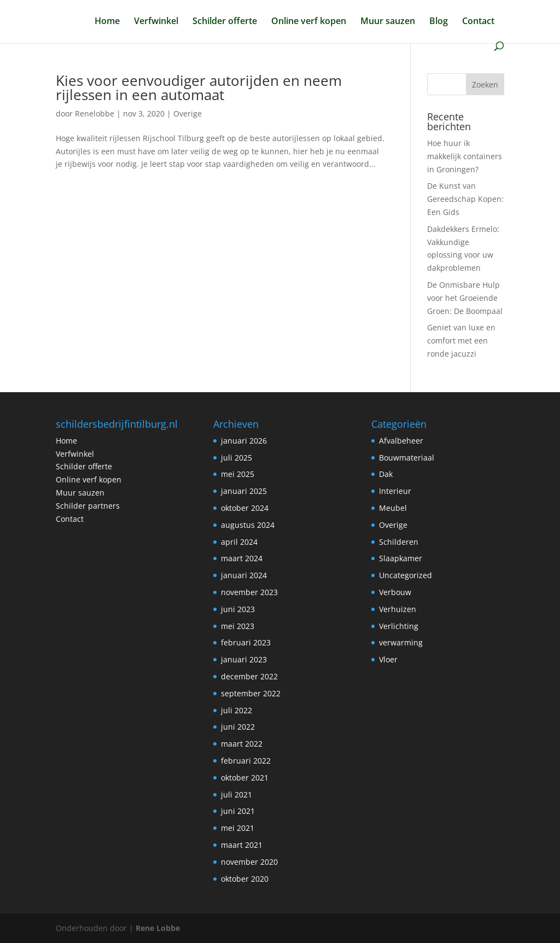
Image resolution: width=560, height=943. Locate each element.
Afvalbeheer (401, 441)
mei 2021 (238, 828)
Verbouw (395, 592)
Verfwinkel (156, 22)
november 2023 (249, 592)
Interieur (395, 491)
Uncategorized (406, 575)
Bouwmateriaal (407, 458)
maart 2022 (242, 744)
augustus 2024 (248, 525)
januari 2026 (244, 441)
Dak (386, 474)
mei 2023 (238, 626)
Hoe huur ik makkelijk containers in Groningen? (465, 156)
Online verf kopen (309, 22)
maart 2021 (242, 845)
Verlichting (399, 626)
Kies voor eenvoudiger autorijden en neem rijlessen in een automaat (199, 88)
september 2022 (251, 693)
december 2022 (249, 676)
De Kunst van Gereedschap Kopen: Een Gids (465, 199)
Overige (188, 113)
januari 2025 (244, 491)
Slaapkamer (401, 558)
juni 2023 (238, 609)
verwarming (401, 642)
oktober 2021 (245, 778)
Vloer (388, 659)
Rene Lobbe (158, 928)
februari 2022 (246, 761)
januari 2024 (244, 575)
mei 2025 (238, 474)
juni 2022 (238, 727)
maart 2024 (242, 558)
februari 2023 (246, 642)
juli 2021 (237, 794)
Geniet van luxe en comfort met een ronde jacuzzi (461, 340)
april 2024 (239, 542)
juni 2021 (238, 811)
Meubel (393, 508)
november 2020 (249, 862)
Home (107, 22)
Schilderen (399, 542)
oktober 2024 (245, 508)
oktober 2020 (245, 879)
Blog (439, 22)
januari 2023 (244, 659)
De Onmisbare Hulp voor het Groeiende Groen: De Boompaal (465, 298)
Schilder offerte (225, 22)
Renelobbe (95, 113)
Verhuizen (398, 609)
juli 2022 (237, 710)
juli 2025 (237, 458)
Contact (478, 22)
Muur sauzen (388, 22)
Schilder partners (88, 506)
